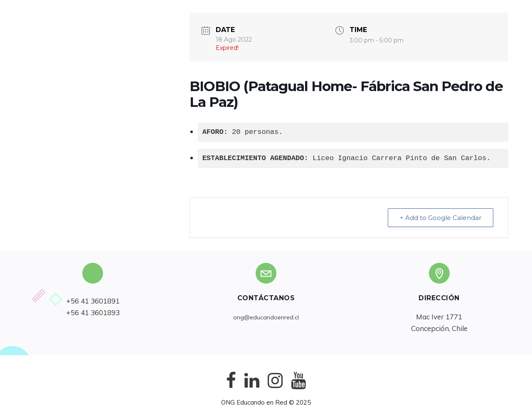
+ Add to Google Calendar (441, 218)
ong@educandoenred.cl (266, 317)
